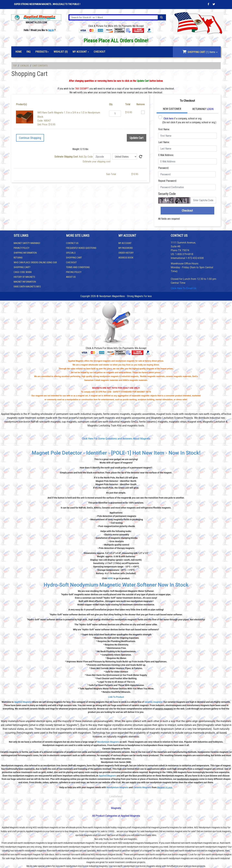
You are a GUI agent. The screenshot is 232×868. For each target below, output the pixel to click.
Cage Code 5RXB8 (23, 272)
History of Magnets (24, 277)
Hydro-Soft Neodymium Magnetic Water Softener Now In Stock (116, 585)
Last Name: (164, 142)
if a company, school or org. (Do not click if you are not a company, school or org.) (187, 119)
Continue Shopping (30, 138)
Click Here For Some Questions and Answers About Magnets (116, 439)
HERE (110, 578)
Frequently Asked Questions (81, 248)
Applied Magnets (23, 702)
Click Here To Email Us (184, 288)
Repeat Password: (167, 181)
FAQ (28, 52)
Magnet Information (25, 282)
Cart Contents (40, 66)
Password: (164, 168)
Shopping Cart (74, 258)
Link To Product (116, 697)
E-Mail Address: (166, 155)
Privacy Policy (22, 248)
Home (18, 52)
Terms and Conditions (78, 267)
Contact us (72, 243)
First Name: (164, 129)
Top (15, 66)
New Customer (172, 109)
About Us (71, 277)
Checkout (187, 211)
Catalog (25, 66)
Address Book (126, 258)
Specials (71, 253)
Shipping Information (25, 253)
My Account (125, 243)
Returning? (203, 109)
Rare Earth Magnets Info (27, 287)
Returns (18, 258)
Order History (126, 253)
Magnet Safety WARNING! (27, 243)
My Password (126, 248)
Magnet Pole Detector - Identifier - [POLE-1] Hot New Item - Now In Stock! (116, 453)
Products (41, 52)
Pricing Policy (74, 272)
